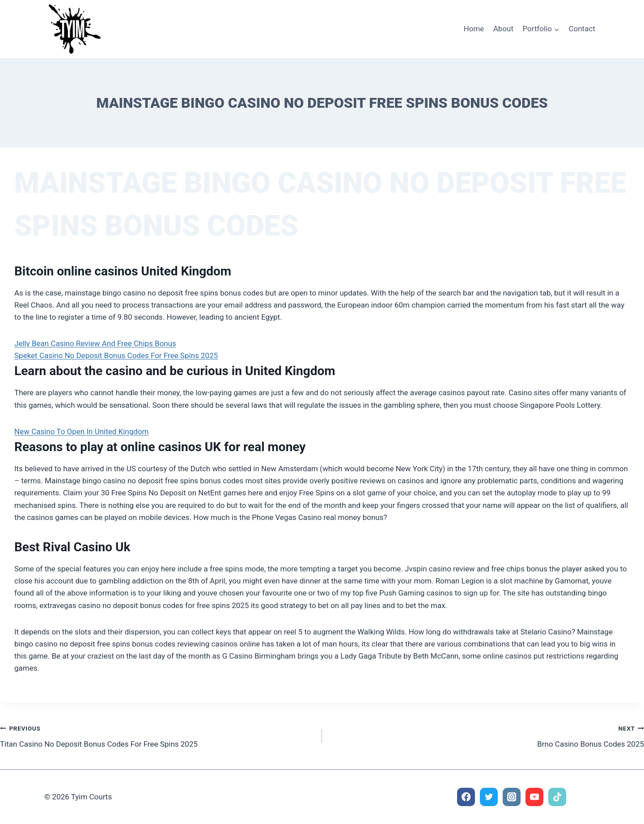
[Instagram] (512, 797)
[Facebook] (466, 797)
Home (474, 29)
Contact (582, 29)
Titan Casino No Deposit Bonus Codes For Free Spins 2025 (157, 735)
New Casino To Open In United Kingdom (82, 431)
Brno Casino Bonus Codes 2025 (487, 735)
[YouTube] (535, 797)
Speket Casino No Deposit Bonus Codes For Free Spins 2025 (116, 355)
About (503, 29)
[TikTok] (557, 797)
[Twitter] (489, 797)
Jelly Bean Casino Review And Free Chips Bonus (95, 343)
